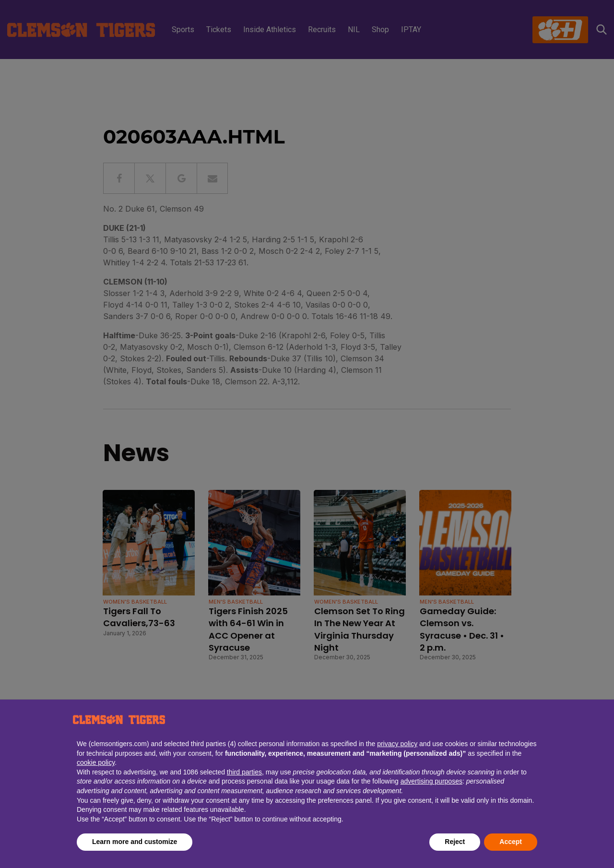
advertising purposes (431, 781)
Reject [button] (455, 842)
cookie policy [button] (96, 762)
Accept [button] (511, 842)
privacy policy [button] (397, 744)
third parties (244, 772)
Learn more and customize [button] (135, 842)
